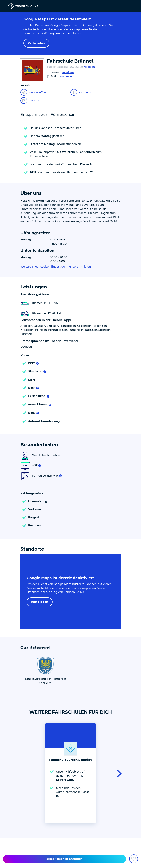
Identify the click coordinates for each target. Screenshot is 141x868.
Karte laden (36, 43)
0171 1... (62, 76)
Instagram (31, 101)
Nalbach (89, 67)
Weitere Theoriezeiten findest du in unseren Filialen (56, 267)
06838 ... (62, 72)
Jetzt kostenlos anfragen (65, 859)
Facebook (81, 92)
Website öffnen (34, 92)
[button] (118, 773)
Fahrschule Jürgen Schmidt (70, 760)
